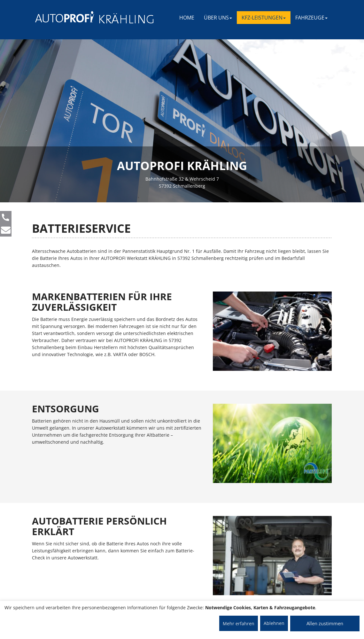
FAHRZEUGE (311, 18)
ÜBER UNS (218, 18)
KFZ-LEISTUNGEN (264, 18)
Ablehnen (274, 623)
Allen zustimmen (325, 623)
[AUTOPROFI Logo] (61, 17)
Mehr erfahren (239, 623)
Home (187, 18)
